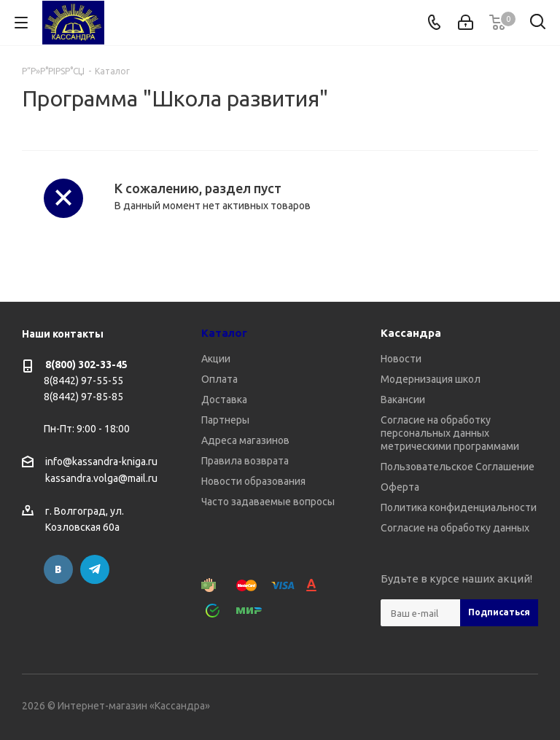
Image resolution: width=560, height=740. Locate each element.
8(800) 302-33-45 (86, 365)
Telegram (95, 569)
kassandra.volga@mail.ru (101, 479)
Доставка (224, 400)
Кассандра (411, 333)
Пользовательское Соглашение (458, 467)
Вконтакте (58, 569)
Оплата (219, 379)
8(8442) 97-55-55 (83, 381)
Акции (216, 359)
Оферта (400, 487)
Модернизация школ (431, 379)
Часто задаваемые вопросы (268, 502)
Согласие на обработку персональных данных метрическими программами (450, 433)
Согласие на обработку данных (455, 528)
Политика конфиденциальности (459, 507)
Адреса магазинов (245, 440)
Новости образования (253, 481)
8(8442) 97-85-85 (83, 397)
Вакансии (403, 400)
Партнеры (225, 420)
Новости (401, 359)
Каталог (224, 333)
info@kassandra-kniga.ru (101, 461)
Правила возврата (245, 461)
